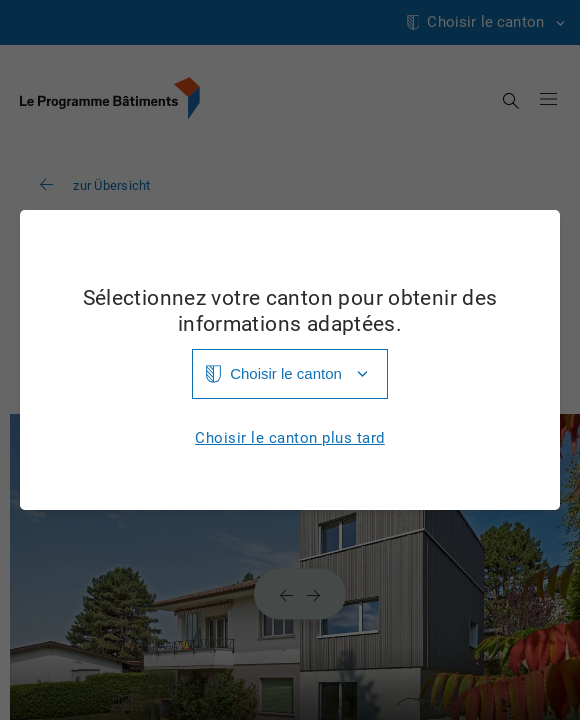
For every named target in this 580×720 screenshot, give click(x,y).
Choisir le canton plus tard (290, 438)
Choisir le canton (286, 373)
